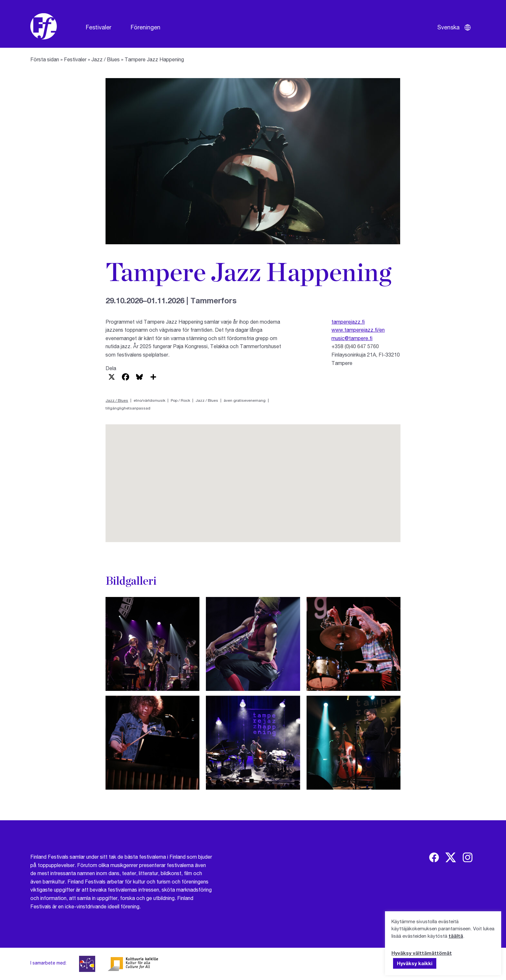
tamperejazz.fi (348, 322)
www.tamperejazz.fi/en (358, 330)
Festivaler (99, 27)
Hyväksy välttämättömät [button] (422, 953)
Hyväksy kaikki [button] (415, 963)
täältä (456, 936)
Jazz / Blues (106, 59)
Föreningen (146, 27)
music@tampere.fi (352, 338)
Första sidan (45, 59)
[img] (434, 857)
